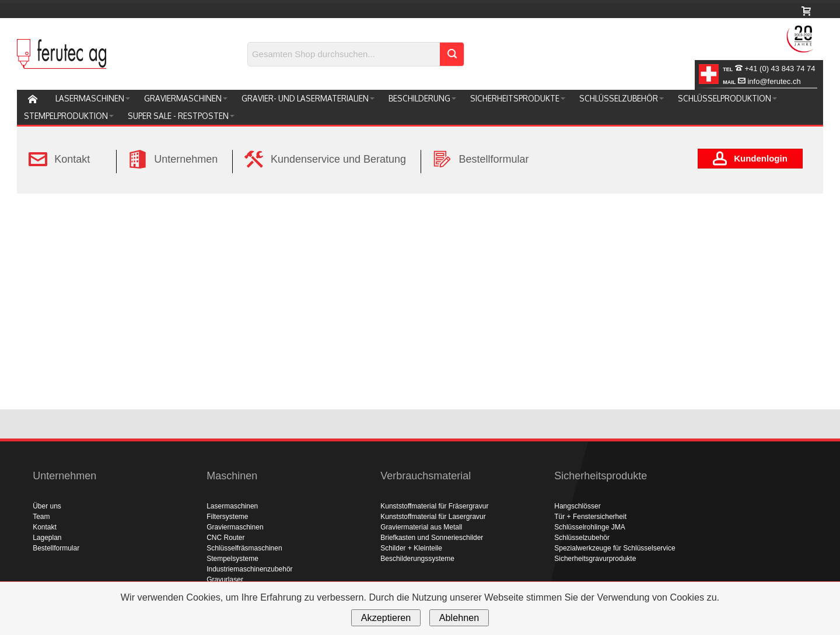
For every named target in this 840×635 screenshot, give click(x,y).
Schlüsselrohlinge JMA (589, 527)
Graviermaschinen (235, 527)
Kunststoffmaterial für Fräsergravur (434, 506)
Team (41, 517)
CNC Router (225, 538)
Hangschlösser (577, 506)
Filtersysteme (227, 517)
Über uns (47, 506)
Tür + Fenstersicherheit (590, 517)
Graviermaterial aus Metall (421, 527)
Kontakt (45, 527)
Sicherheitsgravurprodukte (595, 559)
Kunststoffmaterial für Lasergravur (433, 517)
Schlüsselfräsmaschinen (244, 548)
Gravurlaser (225, 580)
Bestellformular (56, 548)
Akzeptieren (386, 618)
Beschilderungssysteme (417, 559)
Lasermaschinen (232, 506)
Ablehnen (459, 618)
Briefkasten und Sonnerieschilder (432, 538)
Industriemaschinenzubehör (249, 569)
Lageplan (47, 538)
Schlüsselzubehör (582, 538)
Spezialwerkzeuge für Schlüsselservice (615, 548)
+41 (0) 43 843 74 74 (769, 69)
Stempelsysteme (232, 559)
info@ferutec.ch (762, 81)
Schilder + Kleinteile (411, 548)
